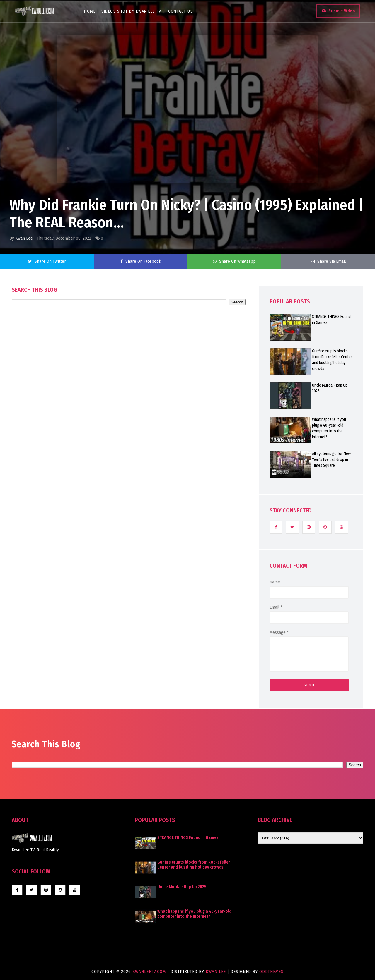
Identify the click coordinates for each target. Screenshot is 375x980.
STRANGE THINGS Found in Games (331, 320)
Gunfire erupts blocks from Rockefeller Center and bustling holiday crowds (332, 360)
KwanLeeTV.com (150, 972)
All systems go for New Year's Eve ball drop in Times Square (331, 460)
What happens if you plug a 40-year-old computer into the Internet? (329, 428)
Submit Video (342, 11)
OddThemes (271, 972)
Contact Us (180, 11)
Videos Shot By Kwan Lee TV (131, 11)
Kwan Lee (24, 238)
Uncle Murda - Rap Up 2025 (330, 388)
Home (90, 11)
